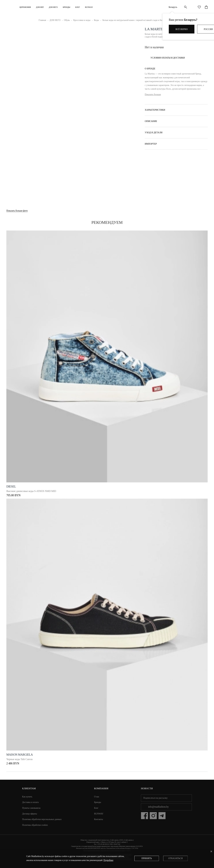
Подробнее (108, 860)
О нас (97, 797)
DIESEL (11, 487)
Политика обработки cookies (35, 825)
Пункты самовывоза (31, 808)
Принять (147, 858)
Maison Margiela (20, 755)
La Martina (156, 29)
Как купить (27, 797)
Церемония (25, 7)
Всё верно (182, 29)
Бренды (66, 7)
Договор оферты (30, 814)
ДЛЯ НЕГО (53, 7)
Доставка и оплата (30, 802)
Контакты (98, 819)
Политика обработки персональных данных (42, 819)
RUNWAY (89, 7)
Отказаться (175, 858)
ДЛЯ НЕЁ (40, 7)
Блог (78, 7)
